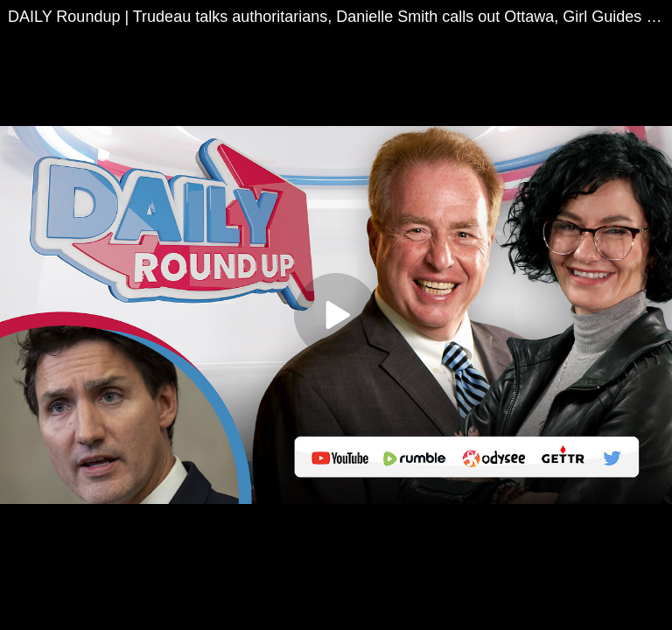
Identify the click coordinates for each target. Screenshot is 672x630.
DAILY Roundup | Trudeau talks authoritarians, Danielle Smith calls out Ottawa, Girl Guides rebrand (340, 17)
